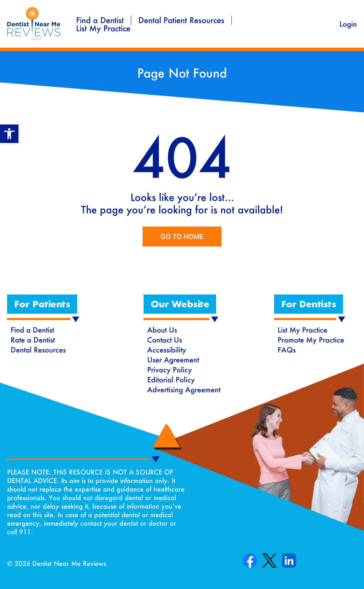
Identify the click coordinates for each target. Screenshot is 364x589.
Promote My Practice (311, 340)
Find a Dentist (100, 20)
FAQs (287, 350)
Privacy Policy (170, 370)
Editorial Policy (171, 380)
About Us (162, 330)
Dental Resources (38, 350)
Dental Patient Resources (181, 20)
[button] (42, 304)
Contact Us (165, 340)
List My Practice (103, 28)
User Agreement (173, 360)
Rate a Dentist (33, 340)
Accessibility (167, 350)
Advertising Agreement (184, 389)
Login (348, 24)
